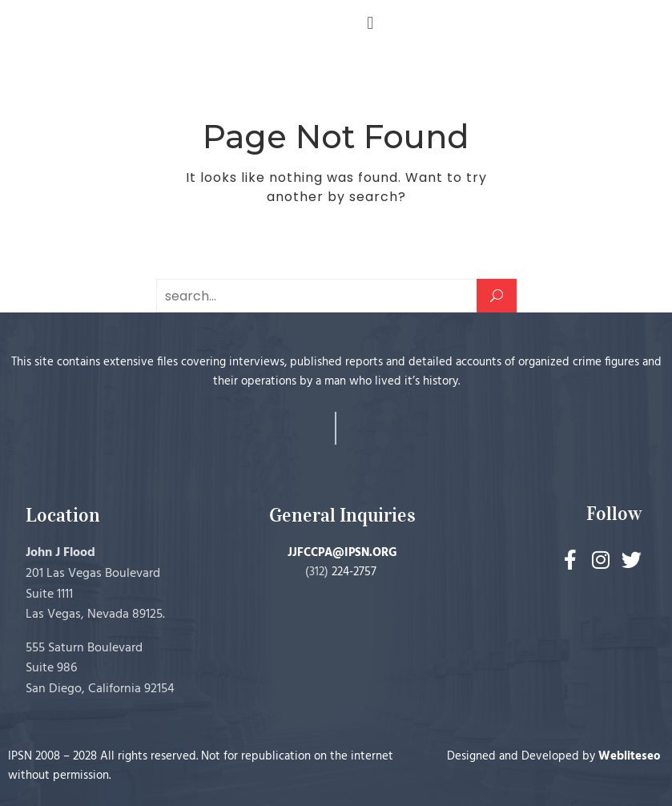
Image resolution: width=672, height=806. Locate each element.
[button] (370, 23)
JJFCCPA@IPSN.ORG (342, 553)
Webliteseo (630, 756)
